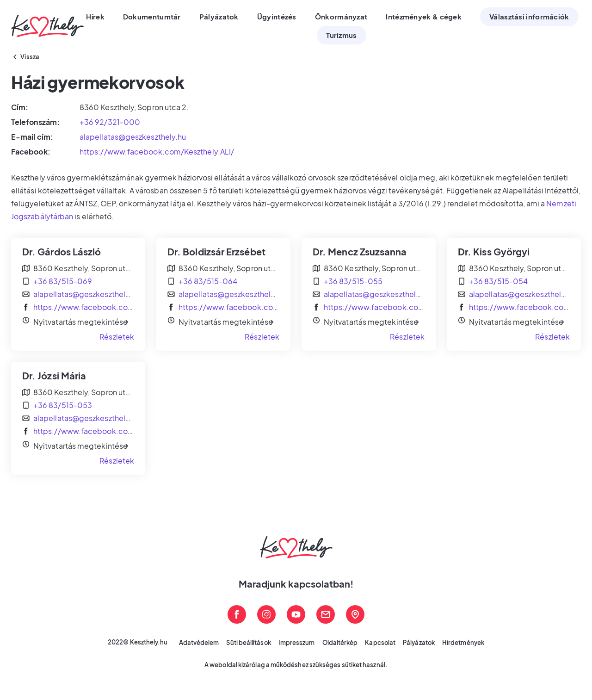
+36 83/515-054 (498, 281)
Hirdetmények (463, 643)
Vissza (30, 57)
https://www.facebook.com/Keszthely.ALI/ (157, 152)
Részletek (117, 337)
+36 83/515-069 (63, 281)
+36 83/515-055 (353, 281)
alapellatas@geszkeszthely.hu (133, 137)
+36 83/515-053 (63, 405)
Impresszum (297, 643)
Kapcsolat (380, 643)
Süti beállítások (248, 643)
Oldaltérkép (340, 643)
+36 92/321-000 (110, 122)
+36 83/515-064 (208, 281)
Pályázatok (419, 643)
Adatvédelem (199, 643)
